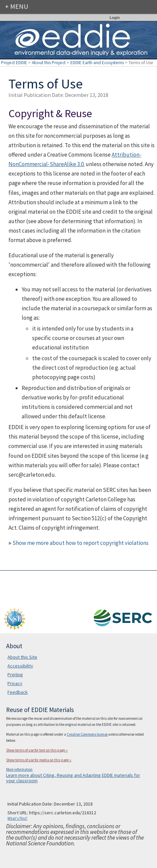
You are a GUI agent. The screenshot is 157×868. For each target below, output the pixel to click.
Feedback (18, 692)
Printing (15, 675)
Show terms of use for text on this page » (37, 750)
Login (115, 18)
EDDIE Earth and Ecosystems (97, 63)
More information (19, 769)
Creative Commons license (87, 734)
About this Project (49, 63)
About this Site (22, 657)
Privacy (15, 683)
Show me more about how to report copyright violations (78, 543)
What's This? (17, 818)
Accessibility (20, 666)
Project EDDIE (14, 63)
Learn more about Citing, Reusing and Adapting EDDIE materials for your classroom (73, 778)
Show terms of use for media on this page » (39, 760)
